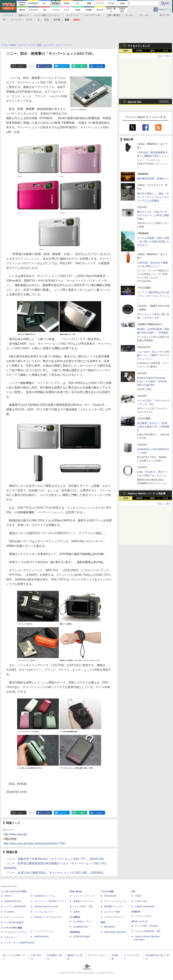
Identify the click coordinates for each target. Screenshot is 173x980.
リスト (31, 66)
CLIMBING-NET (81, 927)
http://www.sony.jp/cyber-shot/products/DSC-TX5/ (34, 843)
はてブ (64, 66)
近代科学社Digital (81, 937)
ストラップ (16, 20)
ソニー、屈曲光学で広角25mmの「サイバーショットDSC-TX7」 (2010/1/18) (55, 859)
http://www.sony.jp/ (15, 834)
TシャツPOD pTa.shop (147, 926)
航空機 (57, 20)
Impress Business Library (46, 906)
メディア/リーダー (93, 15)
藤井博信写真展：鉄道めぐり (153, 179)
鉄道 (47, 20)
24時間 (139, 51)
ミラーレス (8, 15)
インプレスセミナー (44, 912)
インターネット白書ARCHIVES (19, 943)
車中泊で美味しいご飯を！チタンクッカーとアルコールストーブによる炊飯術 (153, 197)
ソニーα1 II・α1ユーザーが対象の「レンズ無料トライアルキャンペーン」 (153, 355)
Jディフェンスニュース (115, 901)
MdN (103, 922)
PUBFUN (136, 912)
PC (4, 20)
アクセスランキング (139, 46)
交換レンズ (23, 15)
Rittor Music (76, 891)
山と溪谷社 (75, 917)
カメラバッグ (73, 15)
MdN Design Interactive (115, 932)
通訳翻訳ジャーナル (114, 906)
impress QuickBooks (145, 906)
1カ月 (165, 51)
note (82, 66)
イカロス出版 (107, 891)
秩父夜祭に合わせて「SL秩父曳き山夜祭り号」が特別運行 (153, 427)
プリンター (144, 15)
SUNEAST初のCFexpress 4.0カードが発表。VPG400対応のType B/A (152, 381)
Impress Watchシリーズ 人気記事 (147, 493)
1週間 (152, 51)
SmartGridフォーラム (45, 896)
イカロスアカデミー (114, 917)
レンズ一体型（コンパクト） (47, 15)
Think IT (8, 896)
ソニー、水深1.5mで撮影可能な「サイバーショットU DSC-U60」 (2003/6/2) (55, 873)
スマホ (29, 20)
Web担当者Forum (13, 901)
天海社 (138, 896)
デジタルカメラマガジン (16, 932)
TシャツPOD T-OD (83, 906)
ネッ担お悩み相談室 (14, 922)
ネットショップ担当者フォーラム (50, 901)
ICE (133, 891)
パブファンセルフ (144, 916)
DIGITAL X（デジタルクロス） (49, 917)
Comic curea (141, 901)
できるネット (11, 937)
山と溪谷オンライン (83, 922)
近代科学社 (75, 932)
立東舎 (76, 912)
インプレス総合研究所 (15, 906)
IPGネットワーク (140, 922)
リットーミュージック (84, 896)
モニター (130, 15)
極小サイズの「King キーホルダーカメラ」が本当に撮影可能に (153, 215)
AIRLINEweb (110, 896)
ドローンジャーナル (14, 917)
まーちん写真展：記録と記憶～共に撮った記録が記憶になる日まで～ (153, 241)
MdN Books (110, 927)
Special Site (135, 102)
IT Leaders (9, 912)
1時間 (126, 51)
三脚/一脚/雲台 (113, 15)
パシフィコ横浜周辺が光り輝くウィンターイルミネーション (153, 296)
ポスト (21, 66)
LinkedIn (100, 66)
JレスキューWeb (112, 912)
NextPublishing (41, 937)
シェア (47, 66)
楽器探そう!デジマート (84, 901)
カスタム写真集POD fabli (148, 931)
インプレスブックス (44, 931)
